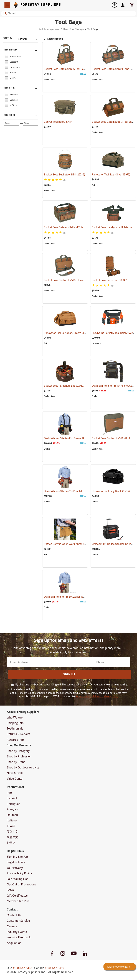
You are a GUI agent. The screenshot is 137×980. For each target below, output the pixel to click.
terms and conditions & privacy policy (97, 696)
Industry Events (17, 932)
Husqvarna (97, 343)
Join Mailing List (17, 879)
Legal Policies (16, 862)
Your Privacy (15, 868)
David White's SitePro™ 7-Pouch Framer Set (73, 491)
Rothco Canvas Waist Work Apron (68, 544)
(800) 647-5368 (23, 968)
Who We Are (15, 718)
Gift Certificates (17, 896)
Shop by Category (18, 751)
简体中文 (12, 832)
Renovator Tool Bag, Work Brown (67, 333)
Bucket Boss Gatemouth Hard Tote (68, 227)
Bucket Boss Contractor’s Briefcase (69, 280)
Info (9, 793)
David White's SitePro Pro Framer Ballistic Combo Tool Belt (82, 438)
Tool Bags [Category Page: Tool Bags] (68, 23)
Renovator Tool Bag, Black (111, 491)
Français (12, 809)
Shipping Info (15, 723)
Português (13, 804)
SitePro (95, 396)
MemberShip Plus (18, 901)
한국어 (11, 843)
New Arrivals (15, 773)
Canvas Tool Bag (58, 122)
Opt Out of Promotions (21, 884)
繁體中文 (12, 837)
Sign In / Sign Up (17, 857)
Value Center (15, 779)
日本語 (11, 826)
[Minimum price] (12, 123)
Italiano (12, 820)
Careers (12, 926)
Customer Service (18, 921)
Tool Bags (93, 29)
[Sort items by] (27, 39)
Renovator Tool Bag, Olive (111, 175)
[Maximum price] (30, 123)
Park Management (49, 29)
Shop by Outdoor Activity (23, 767)
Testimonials (15, 729)
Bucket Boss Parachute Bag (64, 386)
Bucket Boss (49, 80)
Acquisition (14, 943)
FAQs (10, 890)
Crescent (96, 555)
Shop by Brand (16, 762)
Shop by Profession (19, 756)
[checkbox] (6, 56)
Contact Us (14, 915)
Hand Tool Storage (73, 29)
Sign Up (69, 675)
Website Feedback (19, 937)
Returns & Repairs (18, 734)
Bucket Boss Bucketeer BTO (64, 175)
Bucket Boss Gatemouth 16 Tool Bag (69, 69)
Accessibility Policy (19, 873)
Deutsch (12, 815)
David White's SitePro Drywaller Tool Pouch (73, 597)
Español (12, 798)
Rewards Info (15, 740)
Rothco (95, 185)
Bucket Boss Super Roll (110, 280)
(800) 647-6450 (54, 968)
